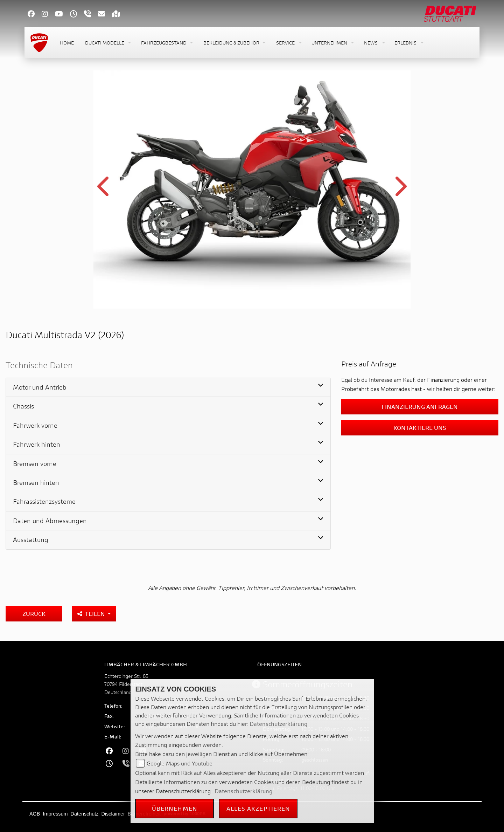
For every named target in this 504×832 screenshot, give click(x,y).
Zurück (34, 614)
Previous (104, 191)
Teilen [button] (92, 614)
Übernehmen (175, 808)
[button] (107, 43)
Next (400, 191)
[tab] (168, 387)
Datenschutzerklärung (279, 724)
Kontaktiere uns (420, 428)
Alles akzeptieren (258, 808)
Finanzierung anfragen (420, 407)
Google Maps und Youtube (180, 763)
